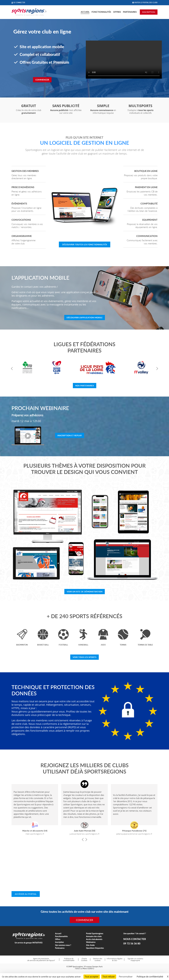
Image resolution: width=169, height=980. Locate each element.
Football (63, 645)
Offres (117, 12)
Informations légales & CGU (115, 960)
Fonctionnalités (101, 12)
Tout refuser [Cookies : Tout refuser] (109, 977)
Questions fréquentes (95, 948)
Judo (103, 645)
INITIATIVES (37, 943)
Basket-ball (43, 645)
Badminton (22, 645)
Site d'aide (90, 945)
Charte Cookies (84, 960)
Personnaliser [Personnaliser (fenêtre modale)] (126, 977)
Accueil (85, 12)
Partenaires (130, 12)
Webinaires (91, 942)
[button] (13, 369)
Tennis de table (145, 645)
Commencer (42, 80)
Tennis (123, 645)
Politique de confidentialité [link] (150, 977)
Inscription (59, 942)
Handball (83, 645)
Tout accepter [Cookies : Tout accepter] (92, 977)
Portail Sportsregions (95, 933)
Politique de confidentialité (69, 960)
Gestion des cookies (98, 960)
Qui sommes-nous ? (63, 945)
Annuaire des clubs (94, 936)
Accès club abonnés (94, 939)
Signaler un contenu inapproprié (135, 960)
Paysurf (52, 960)
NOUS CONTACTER (135, 939)
